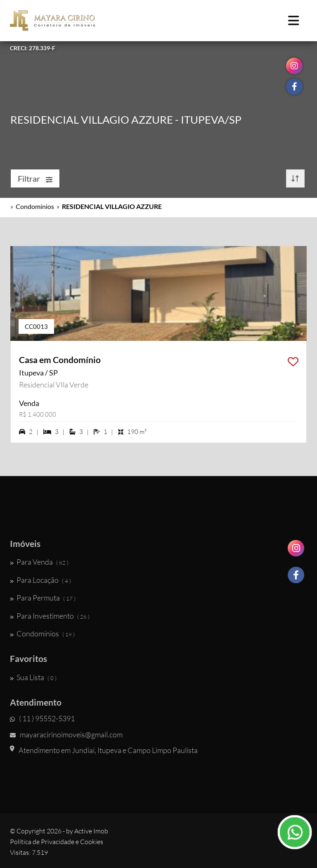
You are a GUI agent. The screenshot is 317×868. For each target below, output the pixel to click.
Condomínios (35, 206)
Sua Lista (33, 677)
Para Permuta (43, 598)
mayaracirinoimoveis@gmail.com (66, 734)
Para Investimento (50, 616)
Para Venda (39, 562)
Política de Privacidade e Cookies (57, 842)
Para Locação (40, 580)
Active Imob (91, 831)
